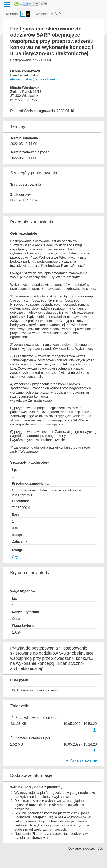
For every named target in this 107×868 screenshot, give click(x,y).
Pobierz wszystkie (81, 760)
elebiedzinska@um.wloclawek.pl (35, 79)
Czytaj (17, 557)
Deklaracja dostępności (86, 849)
